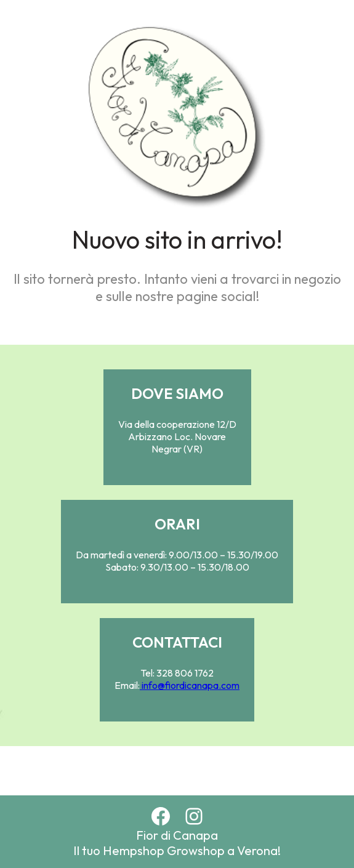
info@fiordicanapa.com (190, 685)
